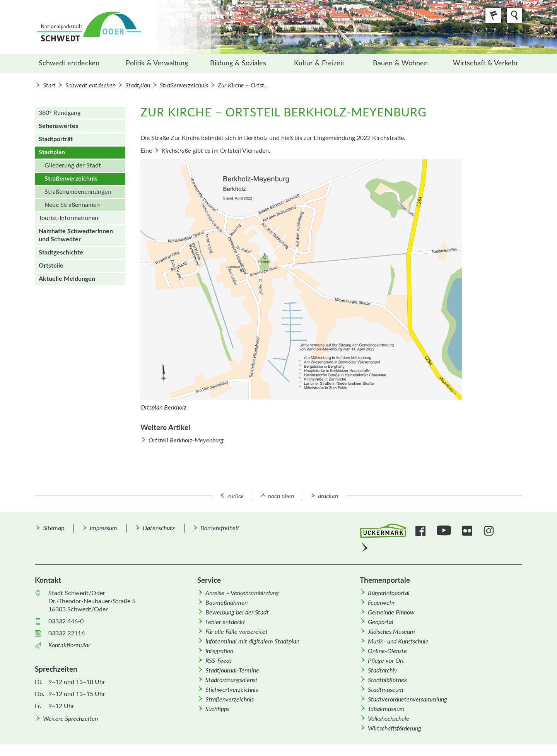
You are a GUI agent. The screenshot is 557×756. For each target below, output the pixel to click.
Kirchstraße (176, 151)
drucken (328, 496)
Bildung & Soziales (238, 63)
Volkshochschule (389, 719)
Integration (219, 651)
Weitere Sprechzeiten (70, 719)
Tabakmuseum (386, 709)
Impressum (103, 528)
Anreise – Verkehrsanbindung (242, 593)
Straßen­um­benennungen (78, 192)
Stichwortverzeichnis (232, 690)
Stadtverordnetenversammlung (407, 700)
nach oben (281, 496)
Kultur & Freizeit (319, 63)
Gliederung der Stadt (73, 166)
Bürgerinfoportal (389, 593)
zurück (236, 496)
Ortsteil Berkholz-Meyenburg (186, 440)
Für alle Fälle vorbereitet (237, 632)
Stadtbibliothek (388, 680)
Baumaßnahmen (226, 603)
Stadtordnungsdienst (232, 680)
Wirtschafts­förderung (395, 729)
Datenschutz (159, 528)
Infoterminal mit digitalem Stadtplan (252, 642)
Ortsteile (51, 266)
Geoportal (381, 622)
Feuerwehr (381, 603)
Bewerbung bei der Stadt (237, 613)
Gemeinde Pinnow (391, 613)
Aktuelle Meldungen (67, 279)
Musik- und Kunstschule (398, 642)
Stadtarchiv (383, 671)
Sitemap (54, 528)
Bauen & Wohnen (400, 63)
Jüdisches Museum (391, 632)
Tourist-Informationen (68, 218)
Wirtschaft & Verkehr (486, 63)
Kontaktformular (69, 645)
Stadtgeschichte (61, 253)
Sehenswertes (58, 126)
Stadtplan (138, 85)
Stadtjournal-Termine (232, 671)
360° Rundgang (60, 113)
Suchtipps (217, 709)
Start (49, 85)
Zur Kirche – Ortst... (243, 85)
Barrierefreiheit (220, 528)
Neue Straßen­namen (72, 205)
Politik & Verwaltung (157, 63)
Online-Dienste (387, 651)
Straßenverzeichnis (184, 85)
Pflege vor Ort (386, 661)
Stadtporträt (56, 139)
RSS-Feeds (219, 661)
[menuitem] (75, 64)
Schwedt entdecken (69, 63)
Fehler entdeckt (225, 622)
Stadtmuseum (386, 690)
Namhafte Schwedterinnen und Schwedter (76, 235)
